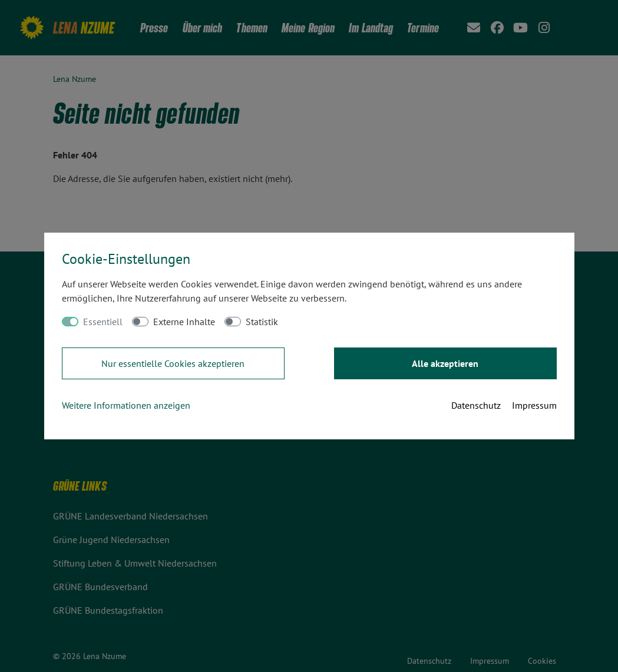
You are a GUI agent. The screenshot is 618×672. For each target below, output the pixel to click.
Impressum (534, 405)
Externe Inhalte (184, 322)
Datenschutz (476, 405)
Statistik (262, 322)
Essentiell (103, 322)
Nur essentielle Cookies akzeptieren (173, 363)
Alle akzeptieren (445, 363)
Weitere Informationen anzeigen (126, 405)
